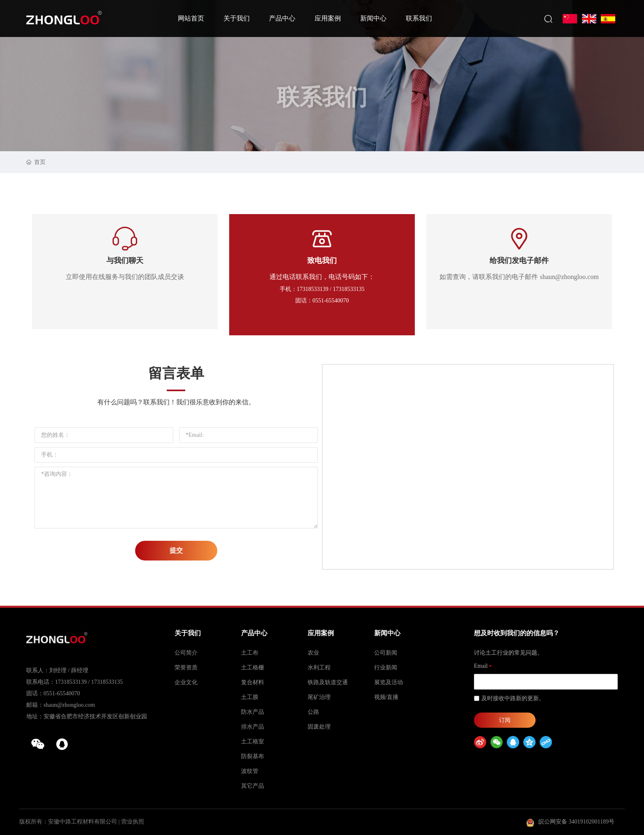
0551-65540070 (62, 693)
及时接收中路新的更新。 (513, 698)
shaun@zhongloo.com (69, 705)
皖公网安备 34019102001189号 (576, 822)
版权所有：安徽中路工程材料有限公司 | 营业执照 (82, 822)
